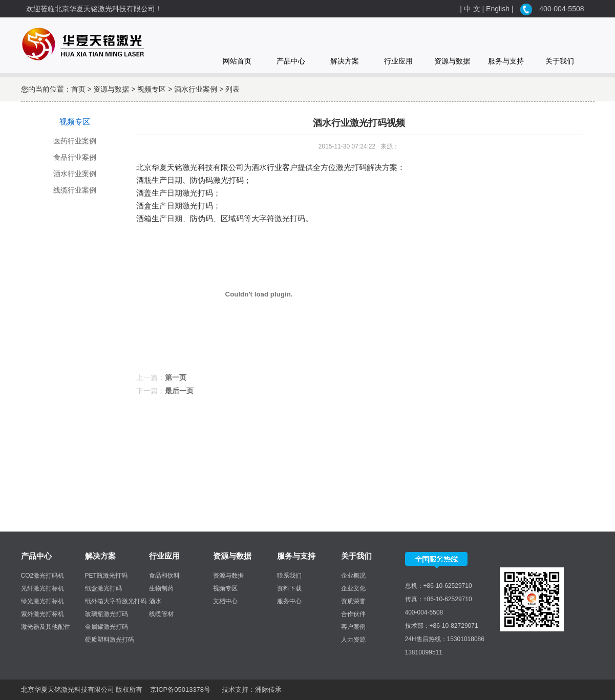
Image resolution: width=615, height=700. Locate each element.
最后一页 (179, 391)
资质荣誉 (353, 601)
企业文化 (353, 588)
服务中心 (289, 601)
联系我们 (289, 576)
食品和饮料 (164, 576)
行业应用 (398, 61)
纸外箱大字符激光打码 (116, 601)
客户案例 (353, 627)
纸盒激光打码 (103, 588)
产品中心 (291, 61)
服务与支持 (506, 61)
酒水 (155, 601)
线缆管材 (161, 614)
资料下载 (289, 588)
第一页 (176, 377)
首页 (78, 89)
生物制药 (161, 588)
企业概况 (353, 576)
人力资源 (353, 640)
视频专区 (152, 89)
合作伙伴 (353, 614)
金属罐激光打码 (107, 627)
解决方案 (345, 61)
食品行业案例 (75, 157)
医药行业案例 (75, 141)
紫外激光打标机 (43, 614)
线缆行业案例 (75, 190)
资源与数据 (452, 61)
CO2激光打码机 (43, 576)
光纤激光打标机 (43, 588)
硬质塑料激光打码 (110, 640)
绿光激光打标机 (43, 601)
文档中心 (225, 601)
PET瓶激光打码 (106, 576)
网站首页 (237, 61)
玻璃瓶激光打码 (107, 614)
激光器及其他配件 (46, 627)
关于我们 (560, 61)
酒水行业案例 (196, 89)
